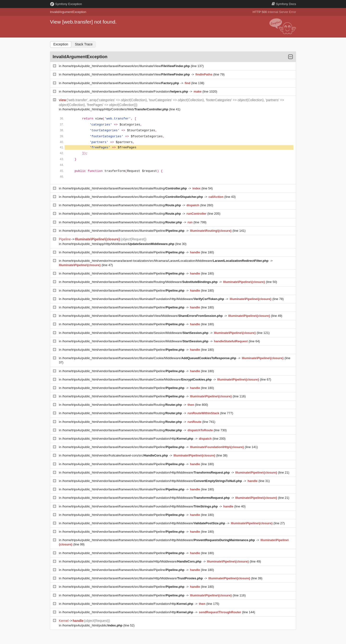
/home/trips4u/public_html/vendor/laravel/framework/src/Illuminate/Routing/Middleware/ (140, 282)
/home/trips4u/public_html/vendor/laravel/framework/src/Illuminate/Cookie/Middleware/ (150, 358)
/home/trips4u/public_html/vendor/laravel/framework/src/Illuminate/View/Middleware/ (143, 316)
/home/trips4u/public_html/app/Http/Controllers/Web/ (116, 109)
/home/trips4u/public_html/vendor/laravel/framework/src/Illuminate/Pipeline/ (124, 231)
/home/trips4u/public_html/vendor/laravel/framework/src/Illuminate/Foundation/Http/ (128, 439)
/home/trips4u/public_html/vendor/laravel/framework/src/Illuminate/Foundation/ (126, 91)
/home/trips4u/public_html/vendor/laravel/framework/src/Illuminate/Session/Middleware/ (136, 333)
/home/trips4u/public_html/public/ (93, 625)
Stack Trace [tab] (84, 44)
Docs (284, 4)
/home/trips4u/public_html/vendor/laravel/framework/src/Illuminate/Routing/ (125, 188)
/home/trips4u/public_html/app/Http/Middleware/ (119, 244)
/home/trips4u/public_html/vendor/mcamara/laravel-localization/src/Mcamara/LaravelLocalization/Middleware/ (166, 261)
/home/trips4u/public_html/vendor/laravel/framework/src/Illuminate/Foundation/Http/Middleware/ (144, 299)
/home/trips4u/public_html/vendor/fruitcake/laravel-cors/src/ (116, 455)
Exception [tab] (61, 44)
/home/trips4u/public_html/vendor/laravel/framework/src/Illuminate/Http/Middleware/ (132, 561)
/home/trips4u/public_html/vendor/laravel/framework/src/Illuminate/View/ (127, 66)
